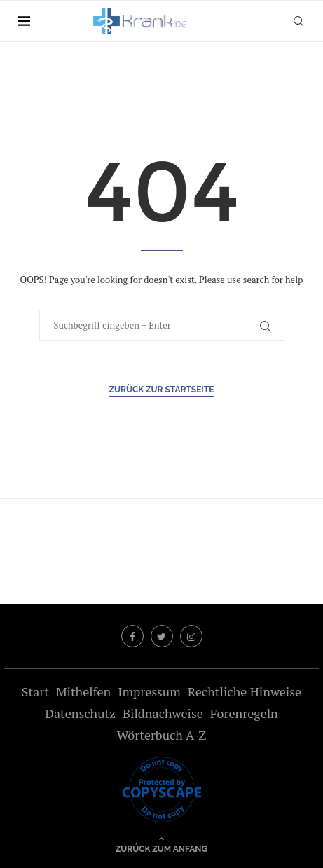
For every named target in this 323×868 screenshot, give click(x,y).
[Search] (298, 21)
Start (35, 691)
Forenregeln (244, 713)
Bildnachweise (163, 713)
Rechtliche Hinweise (245, 691)
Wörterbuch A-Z (162, 735)
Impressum (149, 691)
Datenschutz (80, 713)
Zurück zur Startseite (162, 390)
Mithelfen (83, 691)
